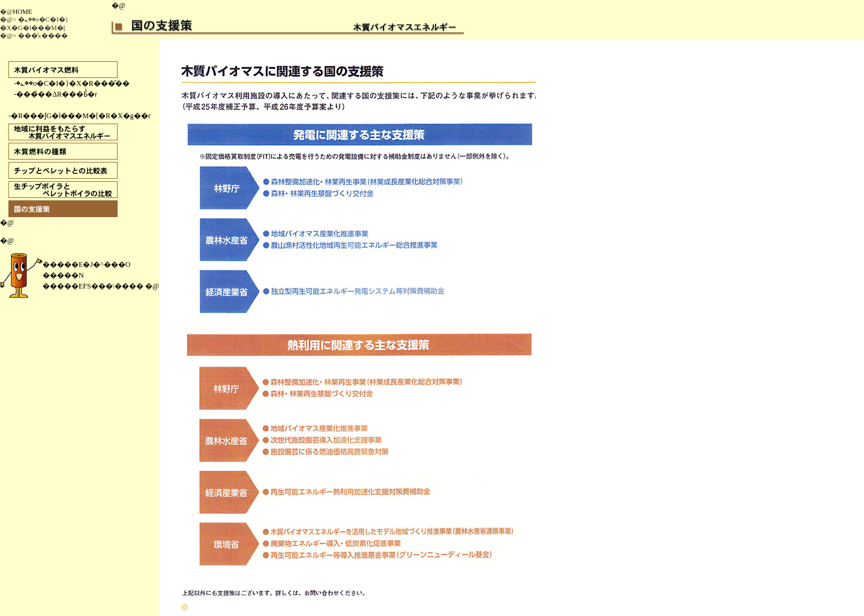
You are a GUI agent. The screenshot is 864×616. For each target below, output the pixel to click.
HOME (22, 11)
